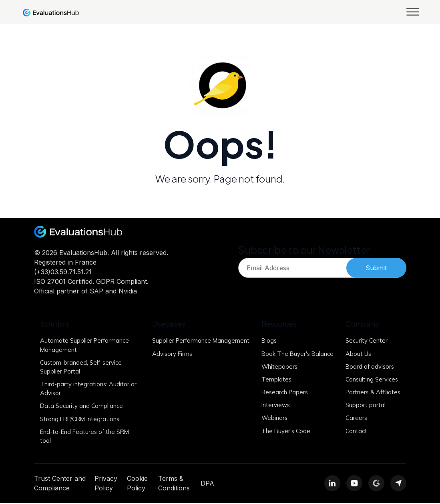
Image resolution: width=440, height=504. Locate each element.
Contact (354, 432)
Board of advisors (368, 366)
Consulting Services (370, 380)
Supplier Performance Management (179, 345)
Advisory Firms (170, 362)
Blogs (266, 340)
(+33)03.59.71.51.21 (63, 272)
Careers (355, 419)
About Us (357, 354)
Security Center (365, 340)
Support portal (364, 406)
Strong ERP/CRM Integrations (81, 420)
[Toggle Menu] (413, 12)
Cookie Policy (137, 484)
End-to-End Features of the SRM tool (86, 437)
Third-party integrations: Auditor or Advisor (88, 389)
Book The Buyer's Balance (295, 354)
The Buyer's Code (283, 432)
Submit (376, 268)
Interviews (272, 406)
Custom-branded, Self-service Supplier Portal (81, 367)
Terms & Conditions (174, 484)
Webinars (271, 419)
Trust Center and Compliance (60, 484)
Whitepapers (276, 366)
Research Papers (282, 393)
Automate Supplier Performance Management (85, 345)
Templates (273, 380)
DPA (207, 484)
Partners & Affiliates (372, 393)
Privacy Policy (106, 484)
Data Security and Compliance (82, 407)
